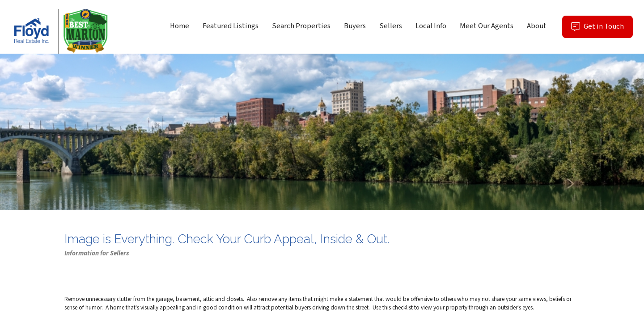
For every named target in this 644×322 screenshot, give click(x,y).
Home (180, 26)
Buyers (355, 26)
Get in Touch (602, 29)
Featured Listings (231, 26)
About (537, 26)
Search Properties (301, 26)
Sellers (391, 26)
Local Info (431, 26)
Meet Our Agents (487, 26)
